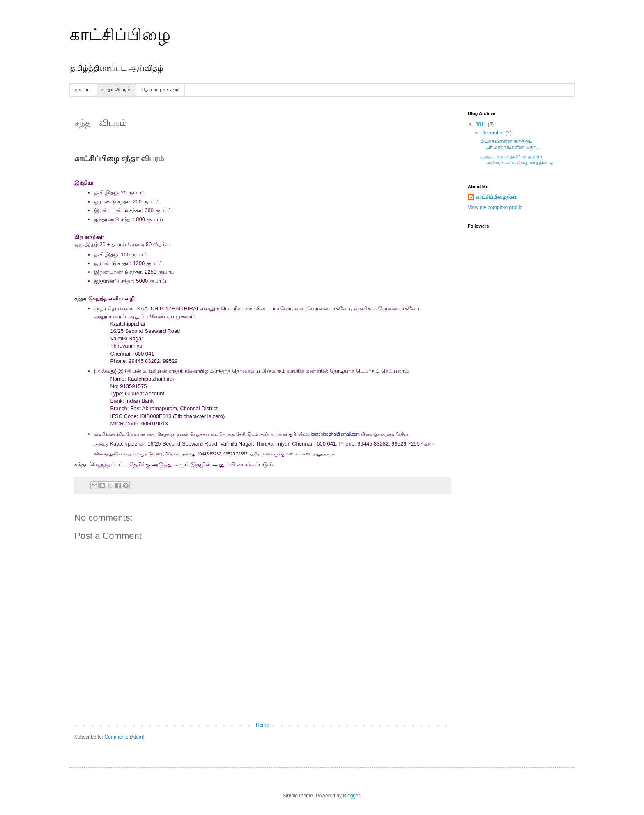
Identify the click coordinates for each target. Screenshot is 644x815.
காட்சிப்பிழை (120, 35)
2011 (482, 125)
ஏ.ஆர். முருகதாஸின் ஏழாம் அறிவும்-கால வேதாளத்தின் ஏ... (519, 159)
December (493, 133)
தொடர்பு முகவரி (160, 90)
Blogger (351, 796)
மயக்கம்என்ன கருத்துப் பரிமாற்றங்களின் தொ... (510, 144)
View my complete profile (495, 208)
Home (262, 725)
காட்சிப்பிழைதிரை (497, 197)
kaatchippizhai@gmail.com (335, 434)
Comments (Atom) (124, 737)
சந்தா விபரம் (116, 90)
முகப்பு (83, 90)
